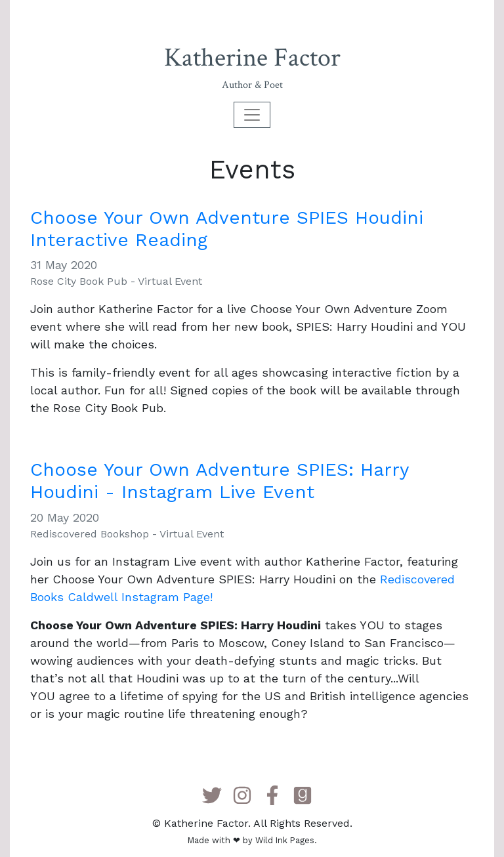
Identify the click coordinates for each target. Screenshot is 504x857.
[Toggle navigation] (252, 115)
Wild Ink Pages (285, 840)
